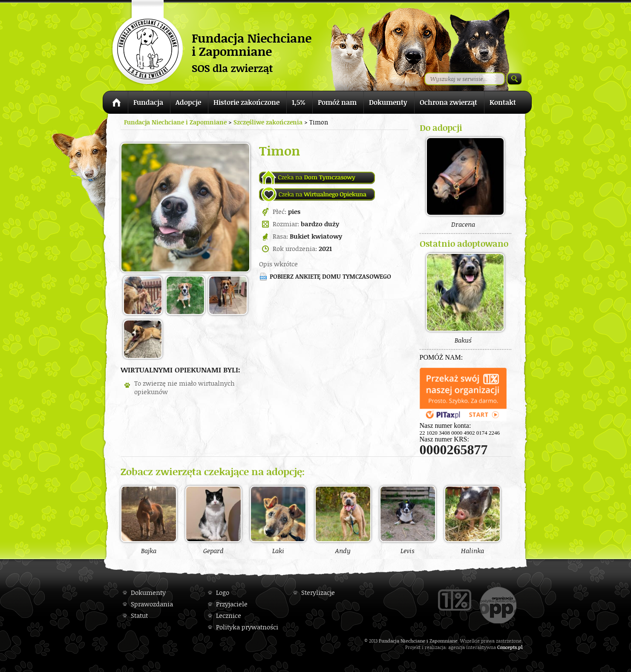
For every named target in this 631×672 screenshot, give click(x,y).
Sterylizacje (318, 593)
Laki (278, 520)
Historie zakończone (246, 102)
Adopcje (188, 102)
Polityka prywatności (247, 627)
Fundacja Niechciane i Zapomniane (175, 122)
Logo (223, 593)
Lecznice (229, 616)
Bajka (149, 520)
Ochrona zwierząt (448, 102)
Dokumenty (388, 102)
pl (520, 647)
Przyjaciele (232, 604)
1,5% (299, 102)
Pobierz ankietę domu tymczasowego (330, 276)
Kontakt (503, 102)
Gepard (213, 520)
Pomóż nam (337, 102)
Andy (343, 520)
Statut (139, 616)
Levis (408, 520)
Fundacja (148, 102)
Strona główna (115, 104)
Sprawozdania (152, 604)
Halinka (473, 520)
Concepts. (508, 647)
